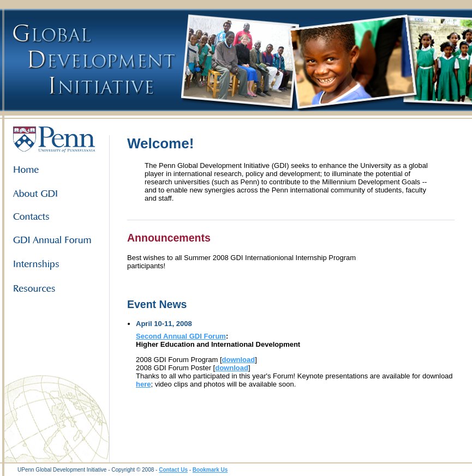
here (143, 384)
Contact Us (173, 470)
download (239, 360)
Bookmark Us (210, 470)
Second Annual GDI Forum (181, 336)
